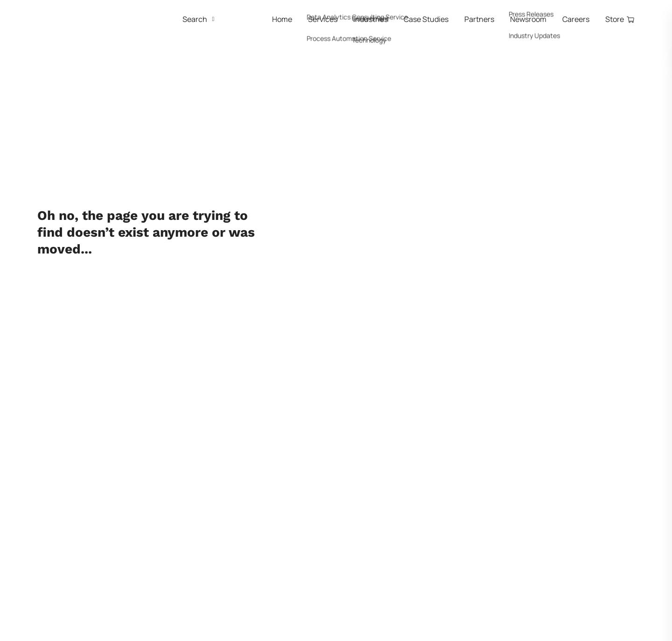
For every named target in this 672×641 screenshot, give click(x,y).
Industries (371, 19)
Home (282, 19)
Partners (479, 19)
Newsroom (528, 19)
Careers (576, 19)
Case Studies (426, 19)
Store (620, 19)
